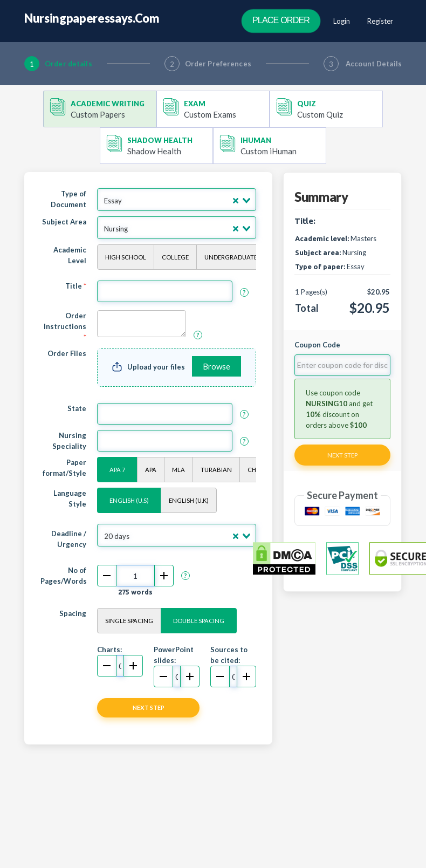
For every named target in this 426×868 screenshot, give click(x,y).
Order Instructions (65, 326)
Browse (217, 366)
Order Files (67, 353)
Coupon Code (317, 345)
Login (342, 21)
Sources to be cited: (229, 655)
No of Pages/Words (64, 576)
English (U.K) (189, 500)
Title (76, 286)
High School (126, 257)
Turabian (216, 470)
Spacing (73, 613)
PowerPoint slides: (174, 655)
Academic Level (70, 255)
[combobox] (177, 200)
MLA (178, 470)
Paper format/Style (64, 468)
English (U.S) (129, 500)
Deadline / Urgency (69, 539)
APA (151, 470)
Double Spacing (199, 621)
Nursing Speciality (69, 441)
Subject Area (64, 222)
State (77, 408)
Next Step (342, 455)
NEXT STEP (149, 708)
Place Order (281, 20)
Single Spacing (129, 621)
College (175, 257)
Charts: (109, 650)
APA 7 (117, 470)
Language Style (70, 498)
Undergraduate (231, 257)
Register (380, 21)
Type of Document (68, 199)
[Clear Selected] (236, 201)
